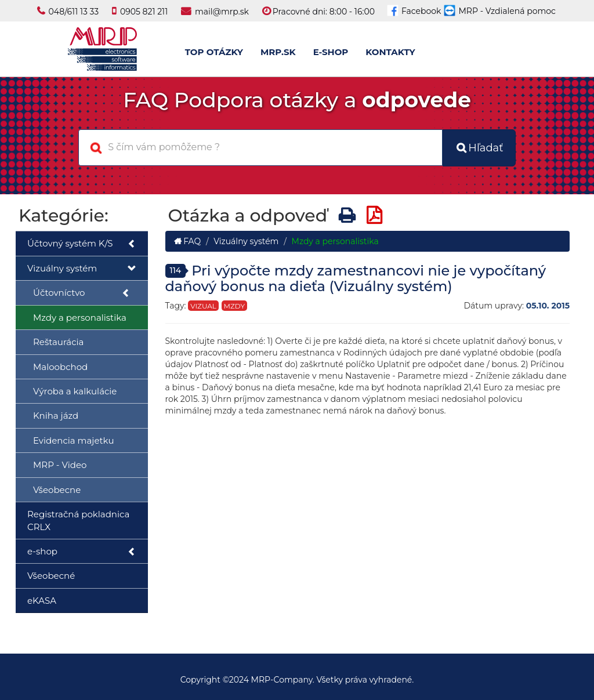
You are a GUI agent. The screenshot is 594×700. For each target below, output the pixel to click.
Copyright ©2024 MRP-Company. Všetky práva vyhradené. (297, 680)
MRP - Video (60, 465)
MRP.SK (278, 52)
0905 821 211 (144, 12)
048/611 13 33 (74, 12)
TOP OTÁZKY (214, 52)
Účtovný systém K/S (82, 244)
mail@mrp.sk (222, 12)
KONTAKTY (390, 52)
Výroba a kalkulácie (75, 391)
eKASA (42, 601)
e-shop (82, 552)
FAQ (188, 241)
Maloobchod (60, 367)
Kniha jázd (56, 416)
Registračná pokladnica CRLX (78, 520)
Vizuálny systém (82, 269)
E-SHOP (331, 52)
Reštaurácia (58, 342)
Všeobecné (51, 576)
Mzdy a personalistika (80, 318)
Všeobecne (57, 490)
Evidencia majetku (73, 440)
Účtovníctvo (82, 293)
